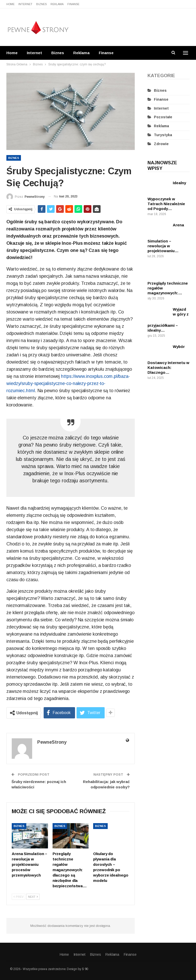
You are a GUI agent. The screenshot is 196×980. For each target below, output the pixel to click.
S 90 (85, 969)
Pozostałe (163, 117)
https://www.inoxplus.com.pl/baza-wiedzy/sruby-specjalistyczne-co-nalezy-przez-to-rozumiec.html (68, 383)
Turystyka (163, 135)
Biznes (41, 4)
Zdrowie (161, 144)
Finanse (73, 4)
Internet (25, 4)
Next (33, 897)
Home (10, 4)
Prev (19, 897)
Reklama (57, 4)
